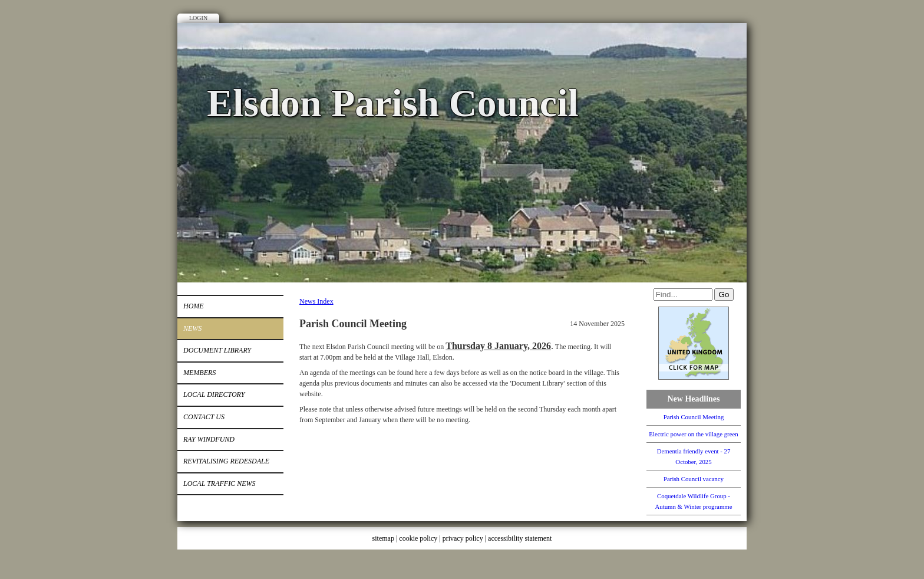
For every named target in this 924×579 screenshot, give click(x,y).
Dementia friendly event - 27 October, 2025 (694, 456)
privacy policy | (465, 538)
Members (199, 373)
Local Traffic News (219, 483)
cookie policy (418, 538)
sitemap (383, 538)
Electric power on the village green (693, 434)
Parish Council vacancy (694, 479)
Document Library (217, 350)
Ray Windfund (209, 439)
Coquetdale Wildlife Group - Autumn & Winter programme (693, 501)
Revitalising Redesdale (226, 461)
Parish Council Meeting (694, 417)
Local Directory (214, 394)
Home (194, 306)
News (192, 328)
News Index (316, 301)
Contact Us (204, 417)
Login (198, 18)
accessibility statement (520, 538)
